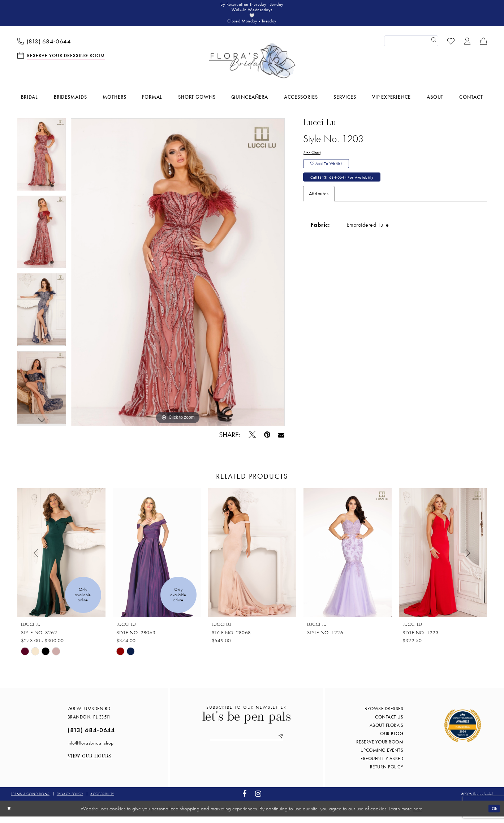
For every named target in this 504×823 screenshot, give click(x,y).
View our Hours (90, 763)
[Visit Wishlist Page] (451, 47)
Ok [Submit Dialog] (492, 815)
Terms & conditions (30, 800)
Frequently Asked (382, 765)
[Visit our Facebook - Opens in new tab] (245, 800)
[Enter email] (246, 744)
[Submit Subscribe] (289, 744)
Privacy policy (70, 800)
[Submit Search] (433, 47)
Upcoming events (382, 757)
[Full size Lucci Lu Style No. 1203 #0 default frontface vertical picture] (178, 279)
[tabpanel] (42, 164)
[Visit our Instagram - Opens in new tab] (258, 800)
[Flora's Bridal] (252, 67)
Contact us (389, 723)
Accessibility (102, 800)
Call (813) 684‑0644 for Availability (352, 191)
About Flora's (387, 732)
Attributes (319, 209)
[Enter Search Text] (411, 47)
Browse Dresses (384, 715)
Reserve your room (380, 748)
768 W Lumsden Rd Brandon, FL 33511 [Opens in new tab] (89, 719)
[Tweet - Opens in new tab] (252, 441)
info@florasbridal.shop (91, 749)
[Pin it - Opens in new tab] (267, 441)
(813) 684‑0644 (91, 736)
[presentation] (61, 559)
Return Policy (387, 773)
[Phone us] (44, 47)
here (418, 815)
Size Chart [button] (314, 160)
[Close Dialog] (10, 815)
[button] (467, 47)
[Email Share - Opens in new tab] (281, 441)
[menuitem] (44, 47)
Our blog (392, 740)
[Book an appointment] (61, 62)
